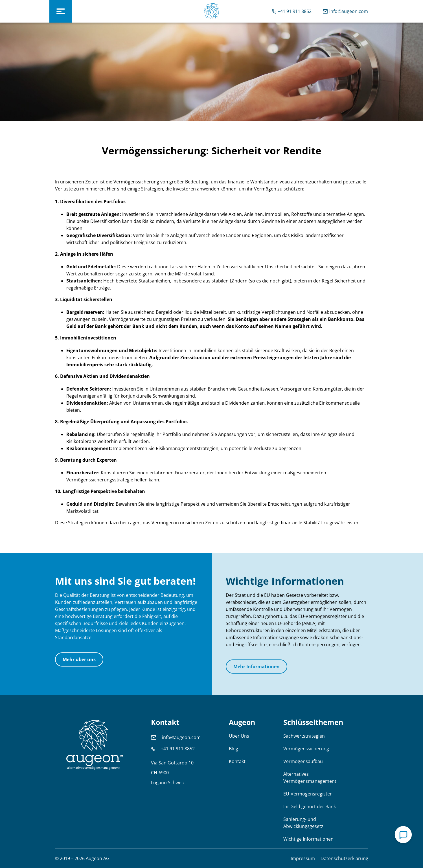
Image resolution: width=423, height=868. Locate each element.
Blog (234, 749)
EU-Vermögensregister (308, 794)
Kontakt (237, 761)
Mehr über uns (79, 659)
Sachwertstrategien (304, 736)
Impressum (303, 858)
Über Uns (239, 736)
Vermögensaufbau (303, 761)
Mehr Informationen (257, 667)
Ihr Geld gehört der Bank (310, 806)
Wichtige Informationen (308, 839)
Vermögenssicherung (306, 749)
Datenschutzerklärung (344, 858)
